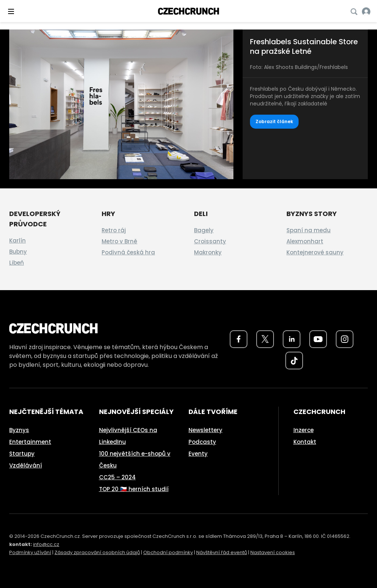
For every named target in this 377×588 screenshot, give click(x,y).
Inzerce (304, 430)
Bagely (204, 230)
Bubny (18, 252)
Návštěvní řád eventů (222, 552)
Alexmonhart (305, 241)
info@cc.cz (46, 544)
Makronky (208, 252)
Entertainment (30, 442)
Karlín (17, 241)
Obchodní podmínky (168, 552)
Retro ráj (114, 230)
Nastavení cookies (273, 552)
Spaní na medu (309, 230)
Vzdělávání (26, 465)
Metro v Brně (119, 241)
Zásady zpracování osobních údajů (97, 552)
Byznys (19, 430)
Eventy (198, 454)
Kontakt (305, 442)
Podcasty (202, 442)
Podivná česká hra (128, 252)
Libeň (17, 263)
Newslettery (205, 430)
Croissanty (210, 241)
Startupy (22, 454)
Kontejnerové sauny (315, 252)
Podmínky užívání (30, 552)
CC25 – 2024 (117, 477)
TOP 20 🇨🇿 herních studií (134, 489)
